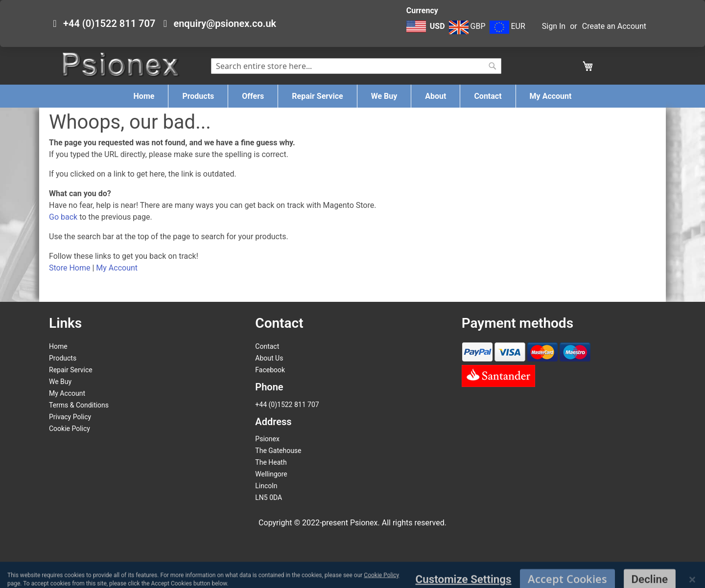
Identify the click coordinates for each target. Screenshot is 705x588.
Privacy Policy (70, 417)
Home (58, 346)
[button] (427, 31)
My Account (117, 268)
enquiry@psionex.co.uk (225, 23)
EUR (507, 26)
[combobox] (356, 66)
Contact (267, 346)
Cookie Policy (70, 429)
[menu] (352, 96)
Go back (63, 217)
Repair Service (71, 370)
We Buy (60, 382)
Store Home (70, 268)
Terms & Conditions (79, 405)
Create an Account (614, 26)
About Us (269, 358)
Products (63, 358)
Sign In (554, 26)
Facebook (270, 370)
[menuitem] (144, 96)
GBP (467, 26)
